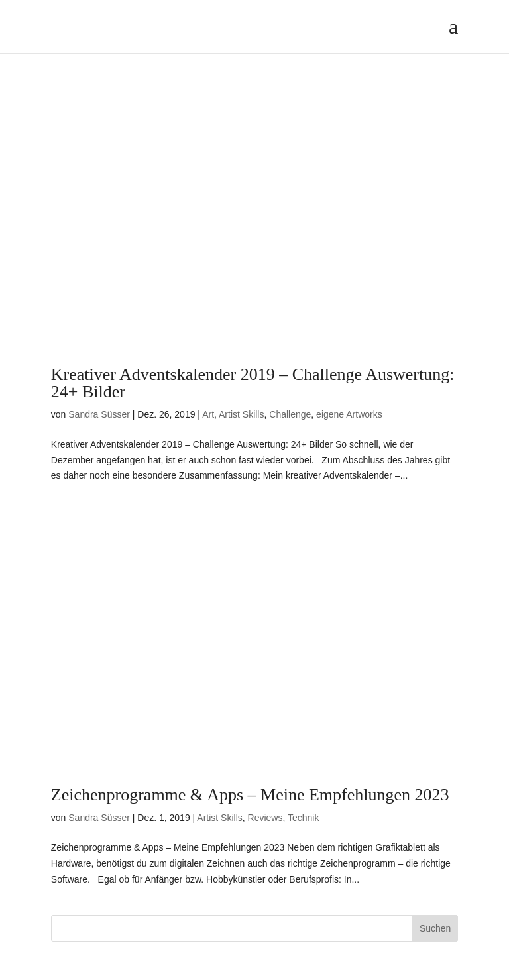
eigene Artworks (349, 414)
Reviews (265, 818)
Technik (303, 818)
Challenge (290, 414)
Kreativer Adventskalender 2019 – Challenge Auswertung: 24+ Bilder (253, 383)
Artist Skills (241, 414)
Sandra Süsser (99, 414)
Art (208, 414)
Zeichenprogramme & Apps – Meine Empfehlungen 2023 (250, 795)
